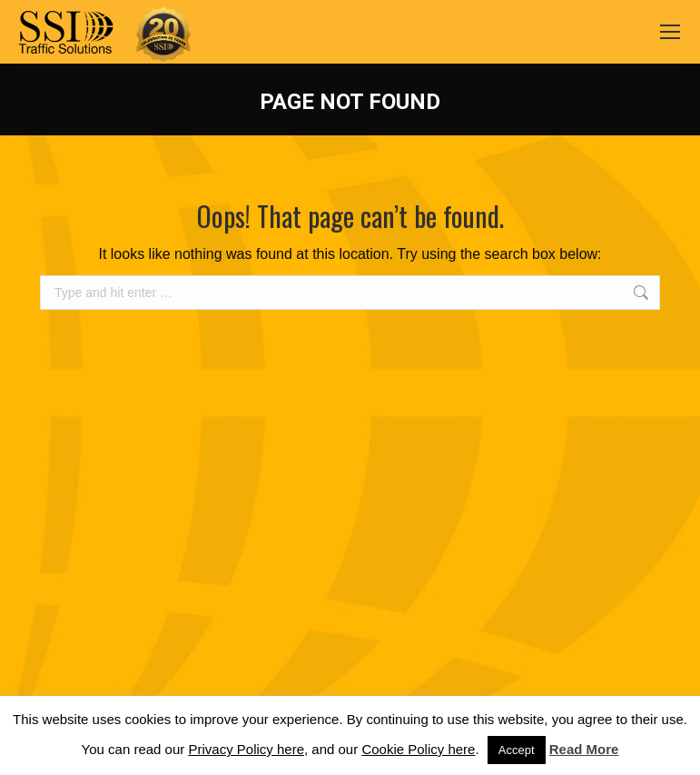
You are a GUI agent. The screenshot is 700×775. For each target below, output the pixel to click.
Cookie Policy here (418, 749)
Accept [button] (517, 750)
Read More (584, 749)
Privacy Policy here (246, 749)
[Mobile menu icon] (670, 32)
